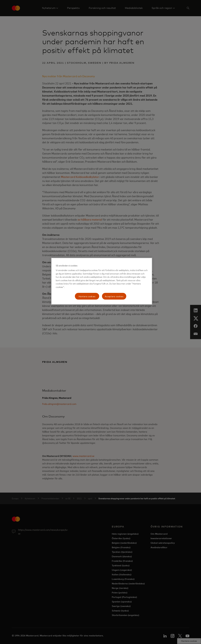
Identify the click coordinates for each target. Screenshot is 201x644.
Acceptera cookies (114, 296)
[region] (102, 281)
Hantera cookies (87, 296)
